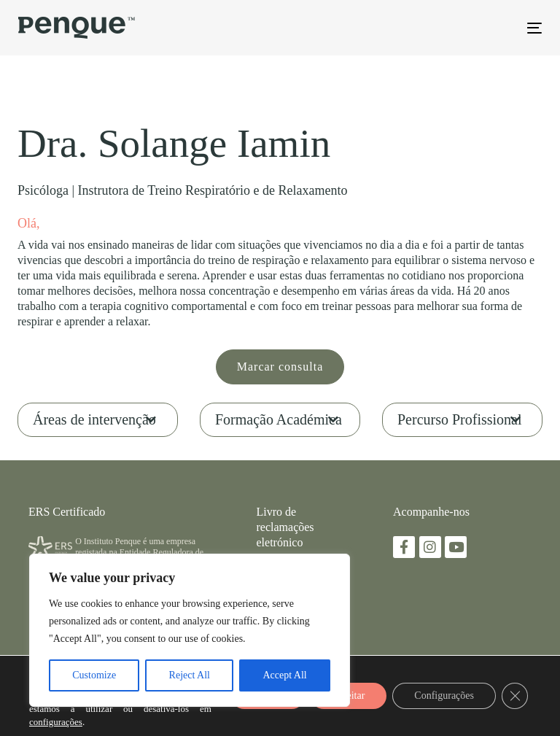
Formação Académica (279, 419)
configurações (56, 722)
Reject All (190, 675)
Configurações (444, 696)
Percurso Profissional (460, 419)
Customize (94, 675)
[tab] (98, 420)
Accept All (284, 675)
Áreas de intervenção (94, 419)
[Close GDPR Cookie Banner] (515, 696)
